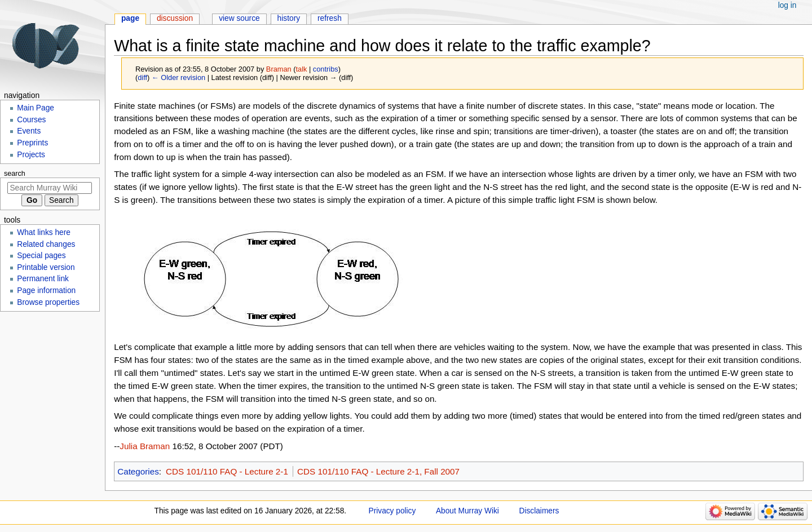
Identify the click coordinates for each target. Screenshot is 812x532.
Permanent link (43, 279)
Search (15, 174)
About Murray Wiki (467, 511)
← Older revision (178, 77)
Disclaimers (539, 511)
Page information (46, 291)
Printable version (46, 267)
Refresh (330, 18)
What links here (44, 232)
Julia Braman (145, 446)
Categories (138, 471)
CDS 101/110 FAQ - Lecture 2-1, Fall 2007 (378, 471)
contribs (326, 69)
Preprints (32, 143)
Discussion (175, 18)
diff (142, 77)
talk (302, 69)
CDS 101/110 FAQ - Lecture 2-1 (227, 471)
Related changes (46, 244)
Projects (31, 155)
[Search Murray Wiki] (50, 188)
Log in (787, 5)
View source (239, 18)
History (289, 18)
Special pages (41, 256)
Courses (31, 120)
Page (130, 18)
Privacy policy (392, 511)
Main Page (36, 108)
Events (29, 131)
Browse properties (48, 302)
